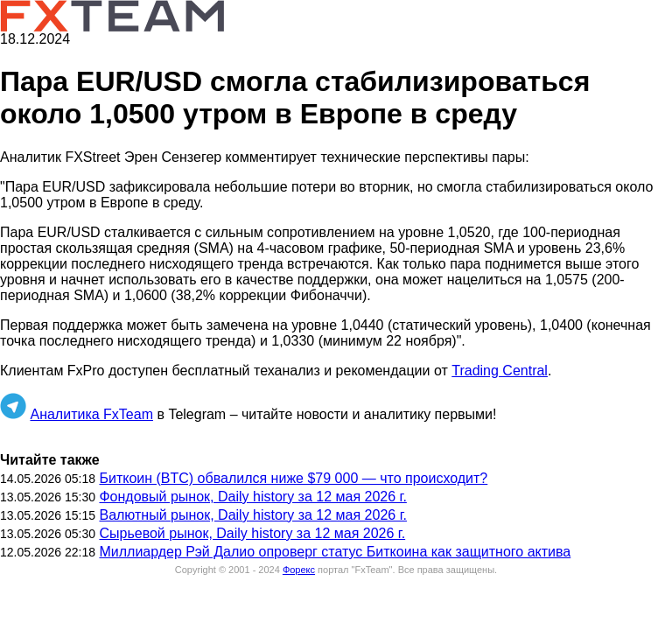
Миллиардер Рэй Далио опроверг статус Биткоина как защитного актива (335, 552)
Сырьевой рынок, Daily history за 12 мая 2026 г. (252, 533)
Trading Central (500, 371)
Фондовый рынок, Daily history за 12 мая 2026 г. (252, 497)
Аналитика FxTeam (91, 414)
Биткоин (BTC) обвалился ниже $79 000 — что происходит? (293, 478)
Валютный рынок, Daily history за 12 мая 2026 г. (253, 515)
